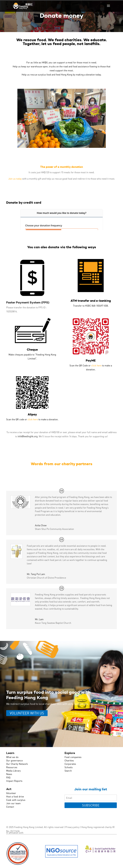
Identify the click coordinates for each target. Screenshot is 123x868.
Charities (69, 760)
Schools (69, 767)
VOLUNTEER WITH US (27, 713)
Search (68, 771)
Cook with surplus (16, 800)
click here (96, 365)
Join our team (13, 803)
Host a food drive (15, 796)
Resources (12, 767)
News (9, 774)
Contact (10, 807)
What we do (12, 757)
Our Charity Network (17, 764)
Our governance (14, 760)
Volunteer (11, 793)
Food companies (73, 757)
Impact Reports (14, 781)
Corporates (70, 764)
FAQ (8, 777)
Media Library (13, 771)
